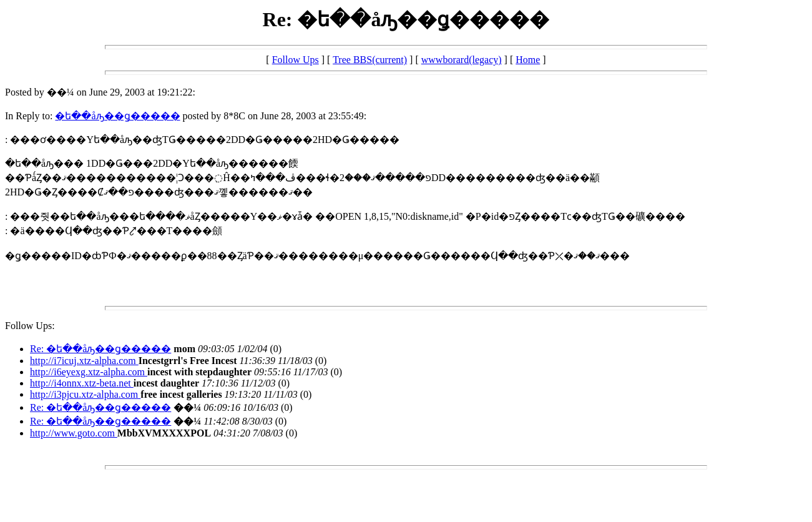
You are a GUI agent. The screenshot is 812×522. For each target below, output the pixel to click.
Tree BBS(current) (370, 60)
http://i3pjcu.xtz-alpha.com (85, 394)
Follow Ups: (30, 326)
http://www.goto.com (74, 433)
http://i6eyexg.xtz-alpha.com (89, 372)
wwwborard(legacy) (462, 60)
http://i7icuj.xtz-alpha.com (84, 361)
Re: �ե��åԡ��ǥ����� (100, 349)
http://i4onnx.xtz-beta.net (82, 383)
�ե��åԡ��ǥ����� (117, 116)
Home (528, 60)
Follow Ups (296, 60)
